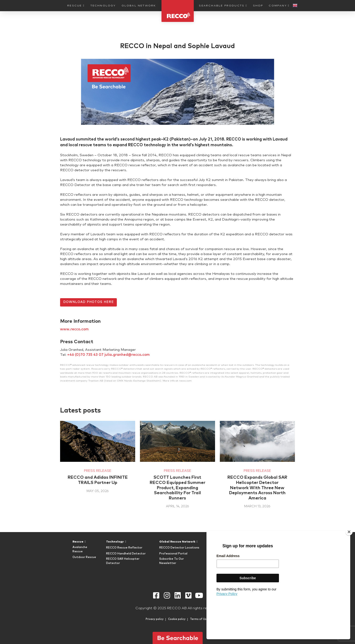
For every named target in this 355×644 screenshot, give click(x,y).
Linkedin (177, 596)
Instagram (167, 596)
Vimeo (188, 596)
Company (278, 6)
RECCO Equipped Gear (221, 553)
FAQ (253, 548)
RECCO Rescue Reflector (124, 548)
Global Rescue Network (177, 542)
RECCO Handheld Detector (126, 554)
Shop (258, 6)
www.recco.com (74, 329)
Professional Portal (173, 554)
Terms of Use (199, 619)
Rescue (75, 6)
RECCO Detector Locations (179, 548)
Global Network (139, 6)
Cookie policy (177, 619)
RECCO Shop (218, 561)
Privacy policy (155, 619)
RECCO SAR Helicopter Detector (123, 561)
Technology (103, 6)
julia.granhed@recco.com (127, 355)
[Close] (349, 569)
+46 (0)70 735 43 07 (85, 355)
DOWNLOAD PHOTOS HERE (88, 302)
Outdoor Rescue (84, 557)
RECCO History (261, 554)
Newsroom (258, 565)
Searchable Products (222, 6)
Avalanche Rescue (80, 549)
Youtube (199, 596)
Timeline (256, 559)
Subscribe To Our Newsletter (172, 561)
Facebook (156, 596)
